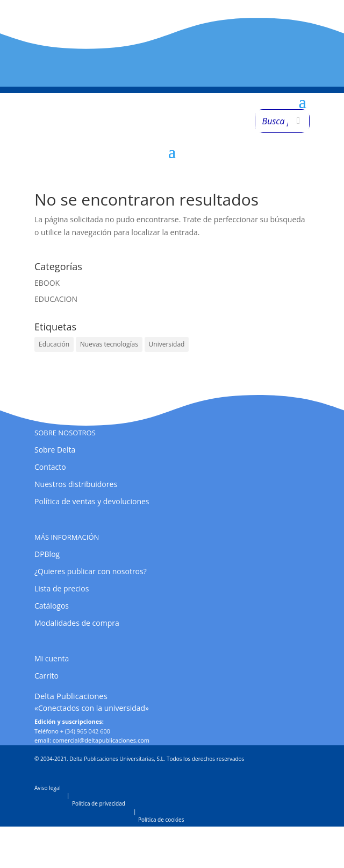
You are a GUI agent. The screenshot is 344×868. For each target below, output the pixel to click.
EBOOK (47, 283)
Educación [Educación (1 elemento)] (54, 344)
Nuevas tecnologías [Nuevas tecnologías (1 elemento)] (109, 344)
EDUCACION (56, 299)
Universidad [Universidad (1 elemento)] (167, 344)
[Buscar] (298, 121)
